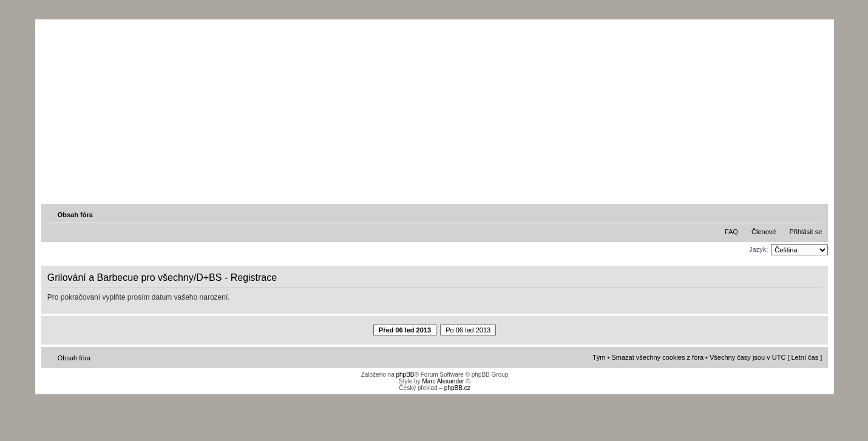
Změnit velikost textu (814, 214)
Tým (599, 357)
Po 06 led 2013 (468, 330)
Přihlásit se (805, 232)
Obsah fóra (75, 215)
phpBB (405, 375)
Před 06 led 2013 (405, 330)
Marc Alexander (443, 381)
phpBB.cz (457, 388)
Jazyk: (758, 249)
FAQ (731, 232)
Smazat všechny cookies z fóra (657, 357)
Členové (764, 232)
